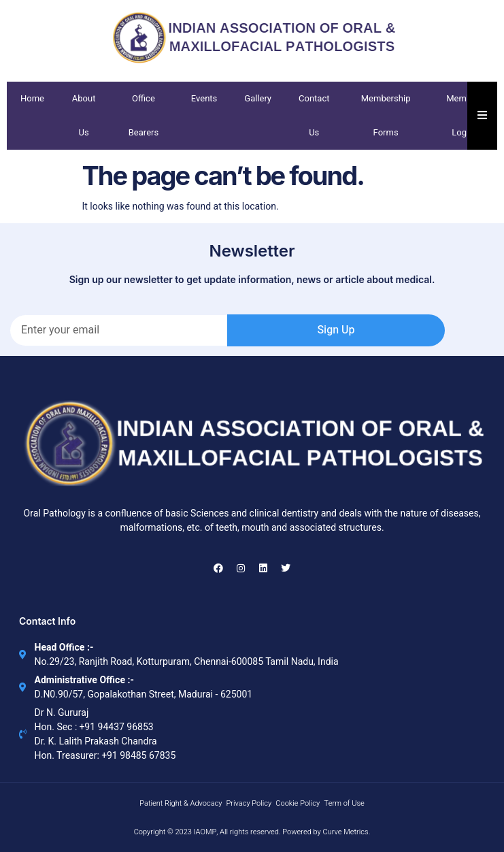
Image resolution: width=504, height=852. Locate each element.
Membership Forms (386, 115)
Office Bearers (144, 115)
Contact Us (314, 115)
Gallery (258, 98)
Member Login (463, 115)
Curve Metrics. (347, 832)
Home (32, 98)
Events (204, 98)
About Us (84, 115)
